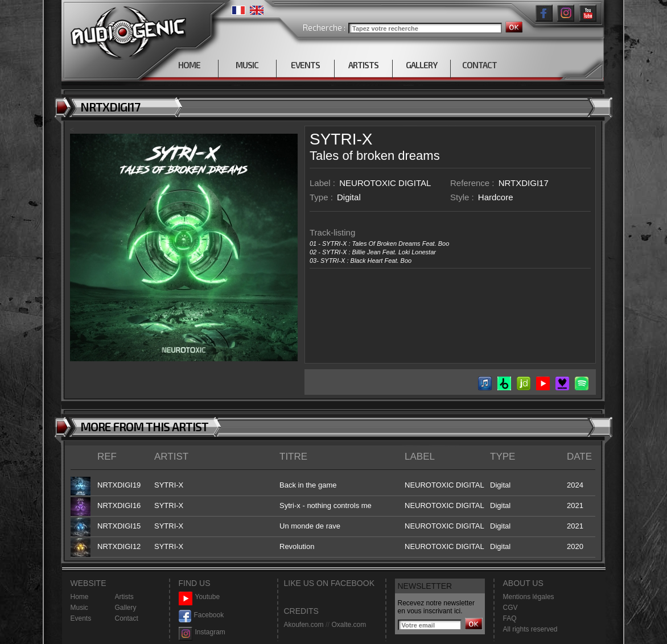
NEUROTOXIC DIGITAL (385, 183)
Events (81, 618)
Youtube (199, 597)
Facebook (201, 615)
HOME (189, 65)
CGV (510, 608)
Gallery (126, 608)
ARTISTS (363, 65)
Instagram (202, 632)
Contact (127, 618)
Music (79, 608)
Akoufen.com (304, 625)
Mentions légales (529, 597)
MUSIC (247, 65)
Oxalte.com (349, 625)
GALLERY (421, 65)
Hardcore (496, 197)
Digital (349, 197)
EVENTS (305, 65)
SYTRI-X (341, 139)
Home (80, 597)
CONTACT (479, 65)
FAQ (510, 618)
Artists (124, 597)
